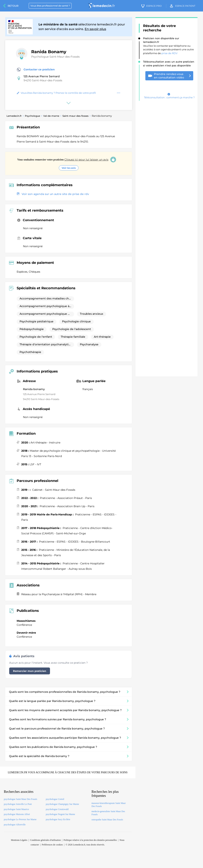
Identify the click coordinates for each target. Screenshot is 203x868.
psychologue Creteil (55, 799)
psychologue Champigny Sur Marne (62, 804)
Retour (13, 6)
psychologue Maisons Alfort (17, 814)
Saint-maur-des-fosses (75, 116)
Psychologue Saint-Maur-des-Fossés (55, 57)
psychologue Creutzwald (57, 809)
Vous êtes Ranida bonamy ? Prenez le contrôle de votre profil (56, 93)
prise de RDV (169, 53)
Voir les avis (69, 168)
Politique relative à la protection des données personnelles (90, 840)
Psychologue (32, 116)
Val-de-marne (51, 116)
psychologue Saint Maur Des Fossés (20, 799)
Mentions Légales (19, 840)
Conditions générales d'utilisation (45, 840)
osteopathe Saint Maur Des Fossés (107, 820)
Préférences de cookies (52, 845)
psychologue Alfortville (15, 825)
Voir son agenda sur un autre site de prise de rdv (53, 194)
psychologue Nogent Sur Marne (60, 814)
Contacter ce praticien (36, 70)
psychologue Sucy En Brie (58, 819)
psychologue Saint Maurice (16, 809)
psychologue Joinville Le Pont (18, 804)
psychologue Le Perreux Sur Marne (20, 819)
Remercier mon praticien (30, 671)
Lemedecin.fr (14, 116)
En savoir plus (95, 29)
